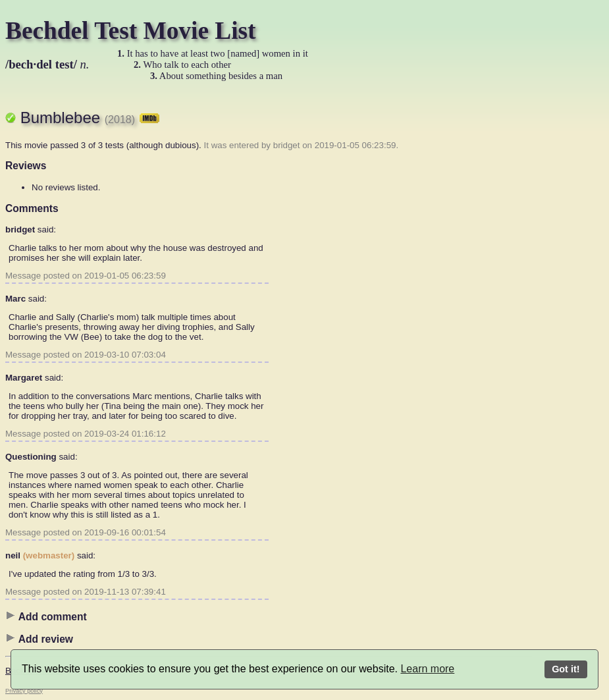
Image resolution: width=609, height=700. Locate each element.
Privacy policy (24, 691)
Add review (39, 639)
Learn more (427, 669)
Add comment (46, 616)
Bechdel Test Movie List (131, 31)
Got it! (566, 669)
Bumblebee (90, 118)
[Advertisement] (479, 293)
